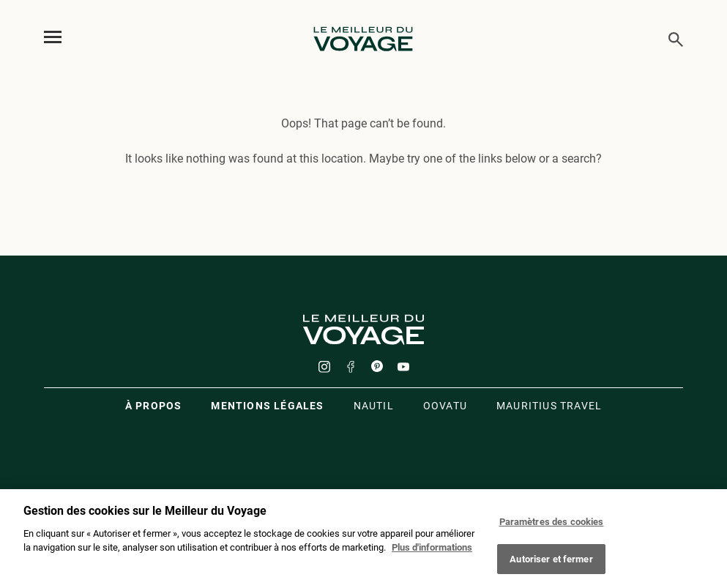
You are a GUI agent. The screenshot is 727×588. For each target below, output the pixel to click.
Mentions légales (267, 406)
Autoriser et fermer (551, 563)
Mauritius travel (549, 406)
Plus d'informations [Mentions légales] (432, 551)
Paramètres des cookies (552, 525)
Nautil (374, 406)
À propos (154, 406)
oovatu (445, 406)
